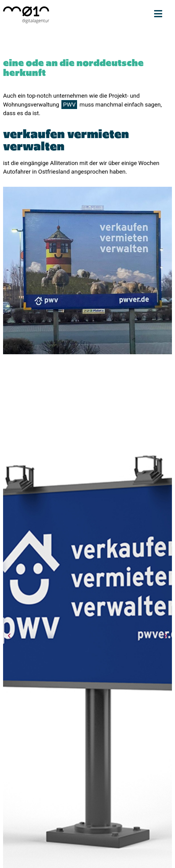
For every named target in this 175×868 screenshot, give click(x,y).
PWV (69, 105)
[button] (9, 636)
